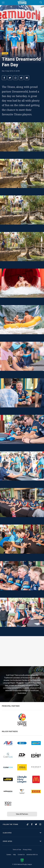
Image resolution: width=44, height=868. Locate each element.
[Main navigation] (3, 3)
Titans (5, 53)
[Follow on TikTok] (28, 824)
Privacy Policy (27, 849)
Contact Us (21, 854)
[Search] (41, 3)
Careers (9, 854)
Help (14, 854)
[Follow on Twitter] (36, 824)
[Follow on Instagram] (40, 824)
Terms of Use (17, 849)
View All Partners (22, 814)
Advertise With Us (32, 854)
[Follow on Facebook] (32, 824)
